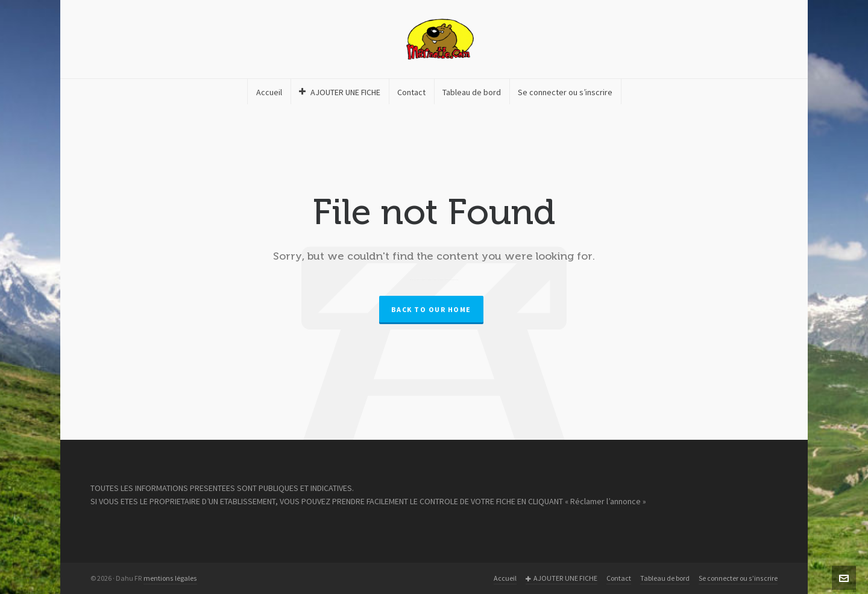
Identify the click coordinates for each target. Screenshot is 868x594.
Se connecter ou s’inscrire (738, 578)
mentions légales (170, 578)
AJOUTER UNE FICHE (561, 579)
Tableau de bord (665, 578)
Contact (619, 578)
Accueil (505, 578)
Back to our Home (431, 310)
